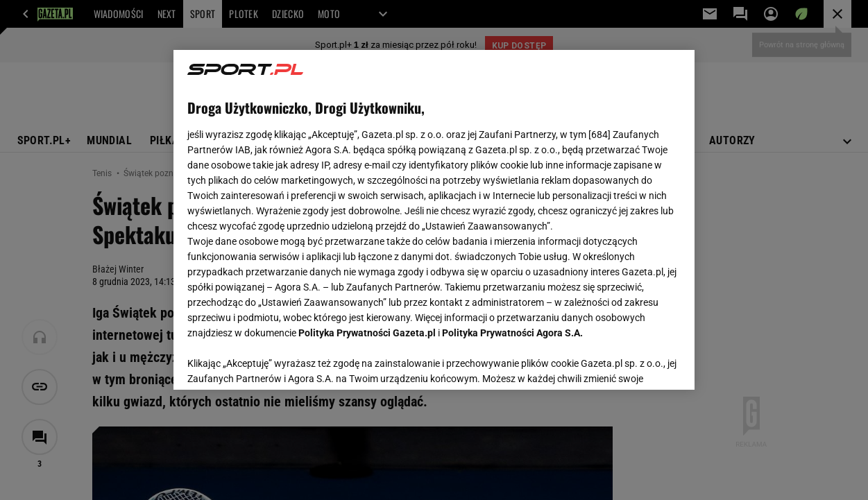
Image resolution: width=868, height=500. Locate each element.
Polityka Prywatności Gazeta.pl (367, 333)
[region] (434, 220)
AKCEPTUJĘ (634, 363)
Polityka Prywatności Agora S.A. (512, 333)
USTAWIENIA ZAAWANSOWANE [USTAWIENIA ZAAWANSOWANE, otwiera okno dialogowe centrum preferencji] (279, 362)
